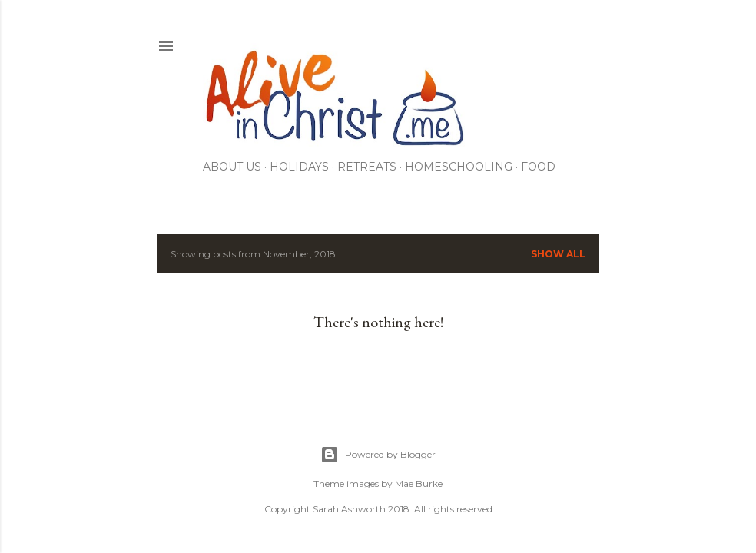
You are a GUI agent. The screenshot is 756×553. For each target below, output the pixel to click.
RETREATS (367, 167)
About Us (232, 167)
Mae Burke (419, 483)
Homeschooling (459, 167)
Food (538, 167)
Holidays (299, 167)
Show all (558, 254)
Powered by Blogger (378, 455)
